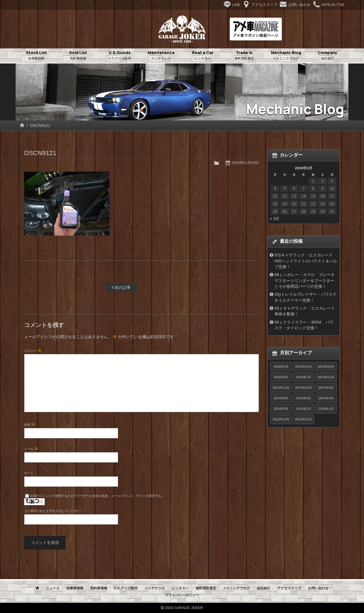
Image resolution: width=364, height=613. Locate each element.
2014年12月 (326, 377)
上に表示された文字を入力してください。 (54, 511)
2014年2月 (304, 409)
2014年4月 (326, 398)
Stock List (36, 55)
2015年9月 (281, 377)
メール (31, 449)
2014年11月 (281, 388)
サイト (29, 473)
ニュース (53, 588)
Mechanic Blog (286, 55)
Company (328, 55)
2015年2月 (304, 377)
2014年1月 (326, 409)
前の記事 (121, 287)
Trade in (244, 55)
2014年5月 (304, 398)
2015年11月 (304, 367)
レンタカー (180, 588)
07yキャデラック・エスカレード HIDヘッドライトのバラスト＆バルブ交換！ (306, 261)
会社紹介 (264, 588)
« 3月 (275, 219)
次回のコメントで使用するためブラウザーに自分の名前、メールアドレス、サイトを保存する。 (97, 496)
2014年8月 (281, 398)
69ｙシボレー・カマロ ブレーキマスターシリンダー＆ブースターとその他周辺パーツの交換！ (305, 280)
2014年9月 (326, 388)
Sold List (78, 55)
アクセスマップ (289, 588)
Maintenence (161, 55)
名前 (30, 424)
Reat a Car (203, 55)
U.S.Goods (120, 55)
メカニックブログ (236, 588)
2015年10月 (326, 367)
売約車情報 (99, 588)
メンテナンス (155, 588)
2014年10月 (304, 388)
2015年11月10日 (245, 163)
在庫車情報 (75, 588)
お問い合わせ (318, 588)
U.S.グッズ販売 (126, 588)
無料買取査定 (206, 588)
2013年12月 (281, 419)
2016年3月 (281, 367)
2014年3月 (281, 409)
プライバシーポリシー (182, 595)
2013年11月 (304, 419)
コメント (33, 350)
